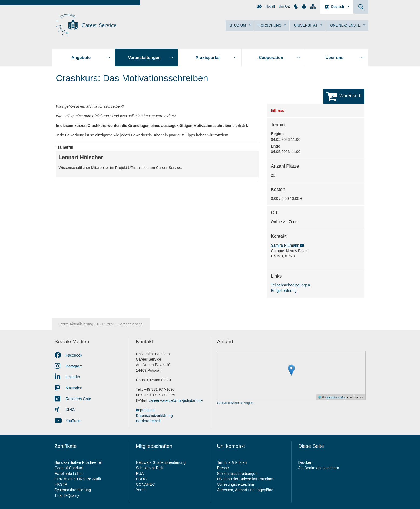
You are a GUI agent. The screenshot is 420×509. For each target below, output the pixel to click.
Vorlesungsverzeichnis (237, 484)
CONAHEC (145, 484)
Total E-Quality (67, 495)
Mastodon (68, 388)
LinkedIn (67, 377)
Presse (224, 468)
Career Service (99, 25)
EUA (140, 474)
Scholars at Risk (150, 468)
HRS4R (61, 484)
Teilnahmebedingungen (291, 285)
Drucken (305, 462)
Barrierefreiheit (148, 421)
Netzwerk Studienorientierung (161, 462)
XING (65, 410)
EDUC (141, 479)
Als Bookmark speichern (319, 468)
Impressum (145, 410)
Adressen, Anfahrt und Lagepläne (245, 490)
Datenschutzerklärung (154, 416)
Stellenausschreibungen (237, 474)
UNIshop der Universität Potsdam (245, 479)
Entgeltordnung (284, 291)
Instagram (69, 366)
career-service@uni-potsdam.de (176, 400)
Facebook (68, 355)
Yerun (141, 490)
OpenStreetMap (336, 397)
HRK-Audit (64, 479)
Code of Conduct (69, 468)
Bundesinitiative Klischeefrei (78, 462)
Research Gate (73, 399)
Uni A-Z (284, 6)
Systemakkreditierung (73, 490)
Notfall (270, 6)
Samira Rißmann (288, 245)
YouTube (68, 421)
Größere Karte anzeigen (235, 403)
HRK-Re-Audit (89, 479)
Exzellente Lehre (69, 474)
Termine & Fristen (233, 462)
